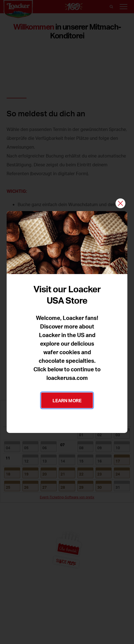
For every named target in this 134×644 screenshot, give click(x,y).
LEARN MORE (67, 400)
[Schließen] (120, 204)
